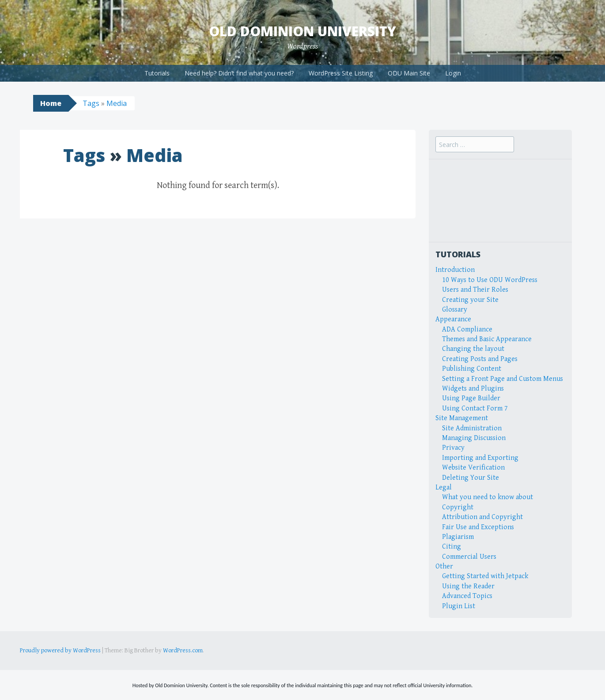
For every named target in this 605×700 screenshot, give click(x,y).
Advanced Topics (467, 596)
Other (444, 566)
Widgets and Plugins (473, 389)
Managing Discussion (474, 438)
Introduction (455, 270)
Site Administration (472, 428)
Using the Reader (468, 586)
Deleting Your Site (471, 478)
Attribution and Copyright (482, 517)
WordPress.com (183, 651)
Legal (444, 487)
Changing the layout (473, 349)
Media (117, 103)
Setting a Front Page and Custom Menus (503, 379)
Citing (452, 547)
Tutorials (157, 73)
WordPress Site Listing (341, 73)
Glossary (455, 310)
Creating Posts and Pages (480, 359)
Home (51, 103)
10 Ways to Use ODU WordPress (490, 280)
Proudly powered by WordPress (60, 651)
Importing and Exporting (480, 458)
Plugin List (459, 606)
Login (453, 73)
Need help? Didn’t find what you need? (239, 73)
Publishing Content (472, 369)
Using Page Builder (471, 398)
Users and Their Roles (475, 290)
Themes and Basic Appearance (487, 339)
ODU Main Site (409, 73)
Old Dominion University (302, 31)
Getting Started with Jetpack (485, 576)
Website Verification (473, 468)
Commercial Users (469, 557)
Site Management (462, 418)
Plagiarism (458, 537)
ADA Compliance (467, 329)
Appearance (453, 319)
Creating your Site (470, 300)
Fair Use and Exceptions (478, 527)
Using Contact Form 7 (475, 408)
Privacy (453, 448)
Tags (91, 103)
